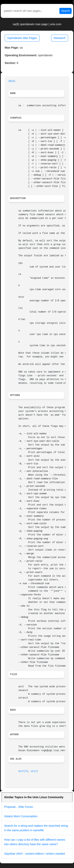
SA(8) (12, 81)
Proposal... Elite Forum (19, 807)
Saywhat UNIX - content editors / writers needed (34, 854)
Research (60, 38)
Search (66, 11)
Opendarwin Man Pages (22, 38)
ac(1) (35, 771)
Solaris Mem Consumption (21, 816)
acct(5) (23, 771)
